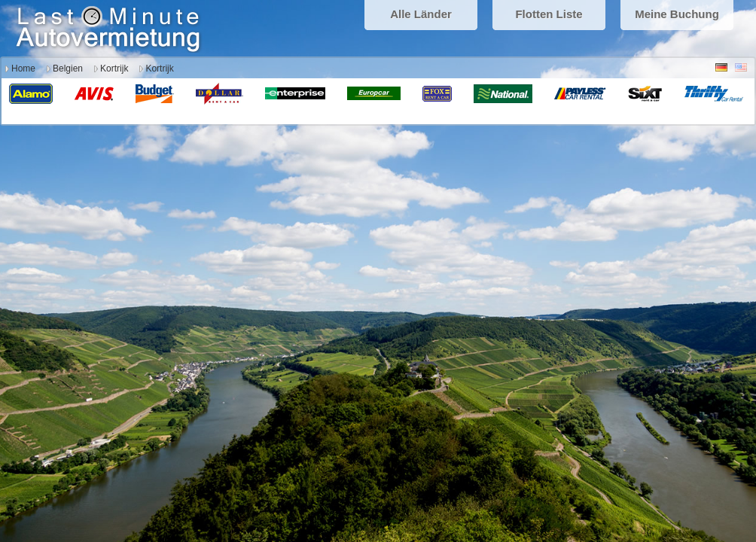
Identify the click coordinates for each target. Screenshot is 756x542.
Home (23, 69)
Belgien (68, 69)
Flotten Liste (549, 14)
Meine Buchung (677, 14)
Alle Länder (421, 14)
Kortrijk (114, 69)
